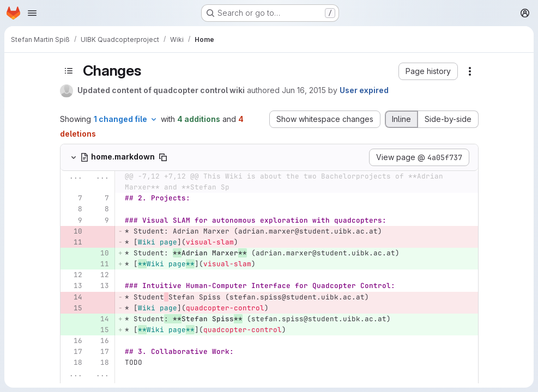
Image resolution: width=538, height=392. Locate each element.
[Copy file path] (163, 157)
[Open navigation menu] (32, 13)
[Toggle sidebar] (69, 71)
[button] (428, 71)
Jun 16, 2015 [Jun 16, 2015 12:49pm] (304, 90)
